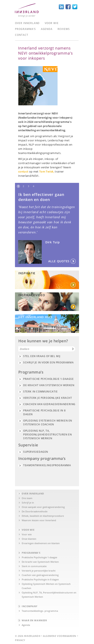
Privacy (20, 640)
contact (23, 171)
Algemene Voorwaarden (60, 636)
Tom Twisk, (47, 171)
